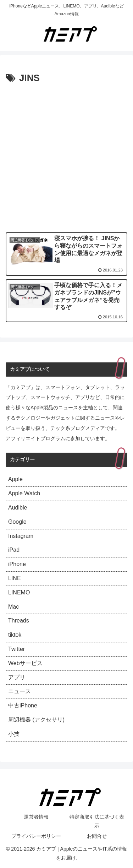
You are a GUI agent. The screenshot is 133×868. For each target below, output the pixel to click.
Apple (15, 479)
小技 (14, 734)
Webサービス (25, 663)
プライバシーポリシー (36, 836)
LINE (15, 578)
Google (17, 522)
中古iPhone (23, 705)
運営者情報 (36, 817)
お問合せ (97, 836)
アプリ (17, 677)
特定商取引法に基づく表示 (97, 821)
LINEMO (19, 592)
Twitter (16, 649)
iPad (14, 550)
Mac (13, 607)
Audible (18, 508)
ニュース (20, 691)
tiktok (15, 635)
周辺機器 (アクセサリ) (36, 720)
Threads (19, 621)
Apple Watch (24, 493)
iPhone (17, 564)
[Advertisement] (66, 157)
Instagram (21, 536)
